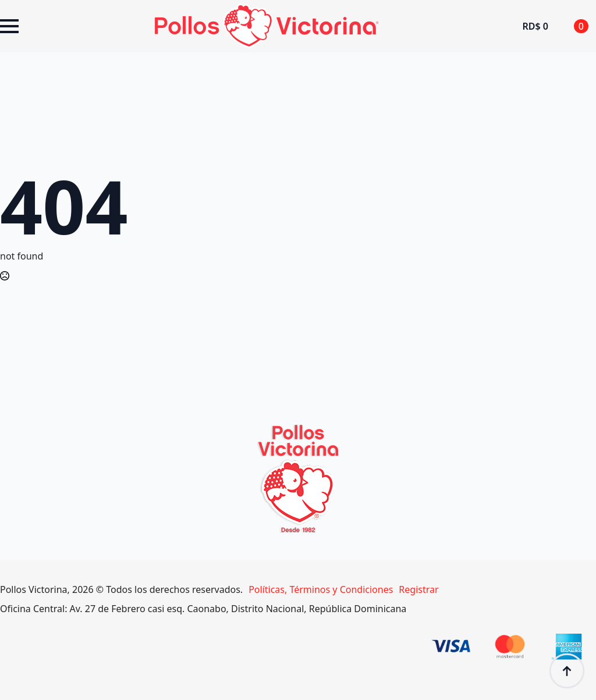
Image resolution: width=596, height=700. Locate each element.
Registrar (418, 589)
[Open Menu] (9, 26)
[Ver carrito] (555, 26)
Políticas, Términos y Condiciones (321, 589)
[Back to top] (567, 671)
